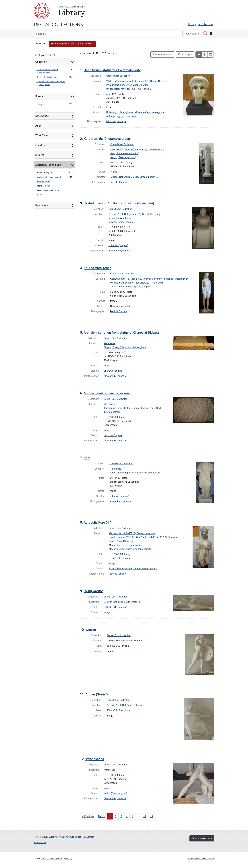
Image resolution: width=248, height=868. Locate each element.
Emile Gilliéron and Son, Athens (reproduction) (132, 569)
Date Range (42, 116)
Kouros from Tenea (97, 268)
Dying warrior (93, 591)
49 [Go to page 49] (151, 816)
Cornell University (42, 11)
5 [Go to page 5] (132, 816)
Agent (39, 126)
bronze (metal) (43, 181)
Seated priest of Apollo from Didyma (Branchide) (119, 203)
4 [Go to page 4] (127, 816)
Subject (40, 155)
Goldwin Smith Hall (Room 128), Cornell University (134, 214)
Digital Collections (58, 24)
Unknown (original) (118, 246)
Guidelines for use (57, 837)
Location (40, 145)
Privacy (69, 859)
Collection (41, 62)
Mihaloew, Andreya (116, 122)
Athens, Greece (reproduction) (124, 545)
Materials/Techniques (48, 165)
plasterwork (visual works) (49, 177)
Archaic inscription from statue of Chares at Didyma (121, 333)
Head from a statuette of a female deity (112, 70)
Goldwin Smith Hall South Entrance (122, 602)
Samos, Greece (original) (123, 157)
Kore (87, 458)
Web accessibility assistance (201, 859)
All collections (206, 24)
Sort (161, 54)
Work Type (42, 135)
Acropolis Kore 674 (97, 522)
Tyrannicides (95, 759)
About (44, 837)
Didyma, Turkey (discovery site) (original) (125, 347)
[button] (73, 44)
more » (40, 195)
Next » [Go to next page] (102, 816)
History (192, 24)
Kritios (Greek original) (115, 793)
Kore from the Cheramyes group (107, 139)
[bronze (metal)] (44, 186)
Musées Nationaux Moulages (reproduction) (133, 177)
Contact (90, 837)
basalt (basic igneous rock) (49, 190)
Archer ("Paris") (97, 694)
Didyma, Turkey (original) (121, 222)
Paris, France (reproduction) (125, 154)
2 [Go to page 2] (116, 816)
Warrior (91, 630)
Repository (42, 205)
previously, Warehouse (120, 218)
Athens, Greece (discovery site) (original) (130, 549)
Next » (111, 53)
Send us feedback (202, 838)
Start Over (41, 44)
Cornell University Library (52, 859)
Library (71, 11)
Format (40, 96)
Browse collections (76, 837)
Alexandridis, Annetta (120, 251)
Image (40, 104)
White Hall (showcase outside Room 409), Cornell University (137, 81)
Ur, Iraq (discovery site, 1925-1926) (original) (129, 89)
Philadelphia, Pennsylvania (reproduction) (128, 85)
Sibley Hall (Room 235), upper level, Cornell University (138, 150)
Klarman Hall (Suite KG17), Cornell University (132, 533)
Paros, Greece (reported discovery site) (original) (135, 473)
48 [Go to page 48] (144, 816)
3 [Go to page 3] (121, 816)
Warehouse (110, 344)
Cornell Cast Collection (47, 77)
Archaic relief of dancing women (107, 393)
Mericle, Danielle (119, 182)
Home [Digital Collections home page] (37, 837)
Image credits (40, 843)
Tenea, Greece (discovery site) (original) (131, 287)
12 (184, 54)
